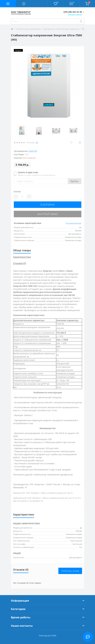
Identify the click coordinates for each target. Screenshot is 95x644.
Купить (75, 181)
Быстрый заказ (48, 214)
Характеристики (22, 257)
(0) (37, 142)
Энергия (33, 151)
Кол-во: (17, 192)
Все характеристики (74, 223)
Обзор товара (22, 250)
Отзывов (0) (20, 263)
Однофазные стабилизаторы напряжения (61, 29)
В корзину (48, 205)
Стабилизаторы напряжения (28, 29)
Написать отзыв (70, 571)
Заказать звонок (75, 14)
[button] (74, 12)
